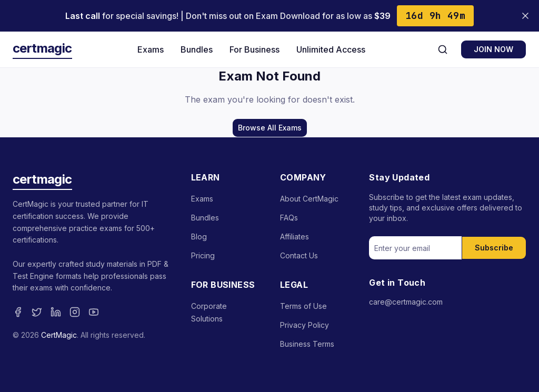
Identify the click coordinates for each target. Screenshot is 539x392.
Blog (199, 237)
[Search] (443, 49)
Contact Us (299, 255)
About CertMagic (309, 199)
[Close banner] (525, 16)
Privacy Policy (305, 325)
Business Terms (307, 344)
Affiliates (295, 237)
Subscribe (494, 248)
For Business (254, 49)
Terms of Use (303, 306)
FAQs (289, 218)
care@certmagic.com (406, 302)
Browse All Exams (270, 128)
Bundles (197, 49)
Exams (151, 49)
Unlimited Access (331, 49)
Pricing (203, 255)
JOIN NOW (493, 49)
